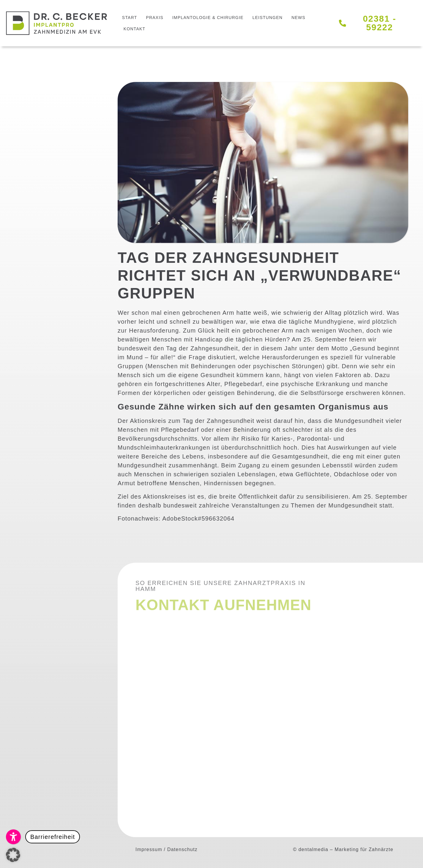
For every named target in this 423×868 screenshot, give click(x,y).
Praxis (155, 18)
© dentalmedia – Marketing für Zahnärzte (343, 849)
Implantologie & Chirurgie (208, 18)
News (298, 18)
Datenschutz (182, 849)
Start (130, 18)
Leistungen (267, 18)
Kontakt (134, 29)
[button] (43, 837)
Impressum (149, 849)
